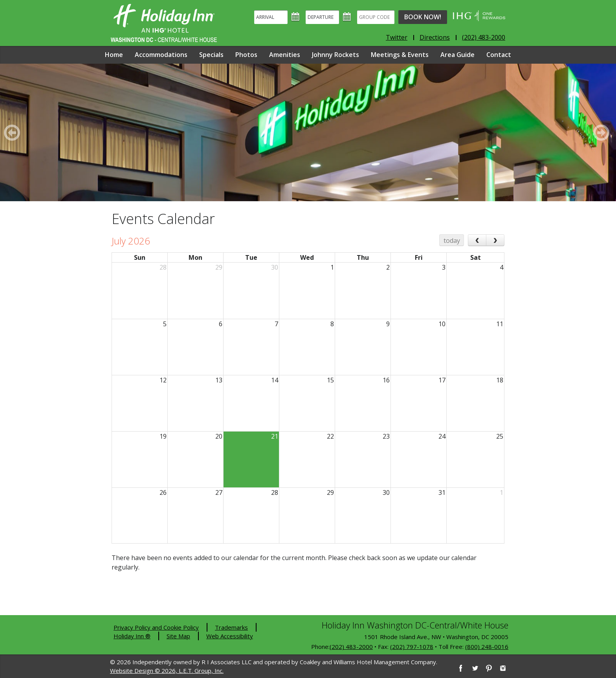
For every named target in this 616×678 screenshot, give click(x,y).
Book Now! (423, 17)
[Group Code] (376, 17)
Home (114, 55)
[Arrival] (271, 17)
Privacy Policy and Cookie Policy (156, 627)
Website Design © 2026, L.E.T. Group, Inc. (167, 671)
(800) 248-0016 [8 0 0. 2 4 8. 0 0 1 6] (487, 647)
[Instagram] (503, 668)
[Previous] (13, 132)
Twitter (397, 37)
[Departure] (322, 17)
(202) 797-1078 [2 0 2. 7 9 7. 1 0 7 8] (412, 647)
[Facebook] (460, 668)
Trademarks (231, 627)
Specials (211, 55)
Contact (499, 55)
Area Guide (457, 55)
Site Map (178, 636)
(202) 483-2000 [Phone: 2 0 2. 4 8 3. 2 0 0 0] (484, 37)
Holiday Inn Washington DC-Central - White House (164, 23)
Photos (246, 55)
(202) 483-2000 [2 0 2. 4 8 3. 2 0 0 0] (351, 647)
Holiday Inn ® (132, 636)
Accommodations (161, 55)
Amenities (285, 55)
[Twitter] (475, 668)
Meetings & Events (400, 55)
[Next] (603, 132)
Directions (435, 37)
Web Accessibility (230, 636)
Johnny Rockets (335, 55)
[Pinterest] (489, 668)
